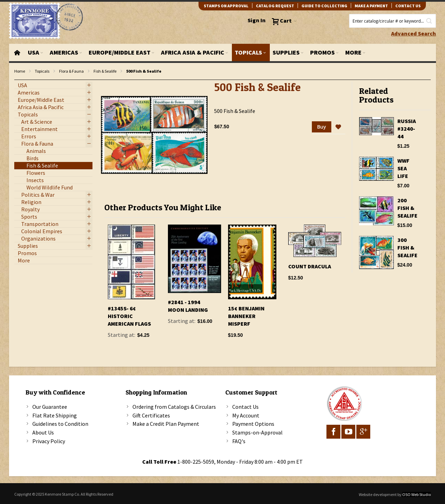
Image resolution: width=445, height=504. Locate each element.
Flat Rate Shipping (55, 415)
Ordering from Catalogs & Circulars (174, 407)
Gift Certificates (151, 415)
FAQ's (239, 441)
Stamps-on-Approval (257, 432)
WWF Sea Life (403, 168)
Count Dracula (310, 266)
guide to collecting (324, 6)
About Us (43, 432)
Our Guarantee (50, 407)
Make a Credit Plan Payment (166, 424)
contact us (408, 6)
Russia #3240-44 (407, 129)
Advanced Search (414, 33)
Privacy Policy (49, 441)
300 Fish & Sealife (407, 247)
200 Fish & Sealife (407, 208)
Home (20, 71)
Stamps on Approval (226, 6)
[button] (338, 127)
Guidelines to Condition (60, 424)
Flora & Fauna (71, 71)
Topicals (42, 71)
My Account (246, 415)
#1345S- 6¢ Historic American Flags (129, 316)
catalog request (275, 6)
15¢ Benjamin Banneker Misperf (246, 316)
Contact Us (245, 407)
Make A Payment (371, 6)
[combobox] (393, 21)
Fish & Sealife (105, 71)
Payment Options (253, 424)
